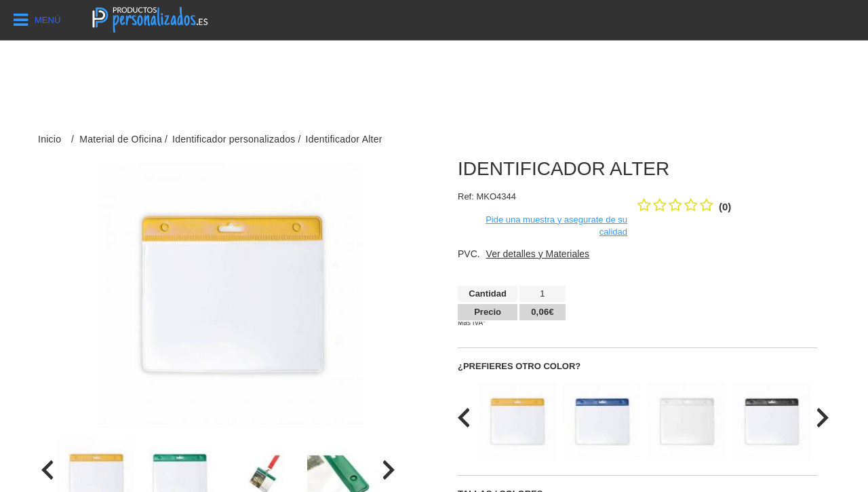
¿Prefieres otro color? (519, 366)
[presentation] (47, 470)
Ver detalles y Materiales (538, 254)
